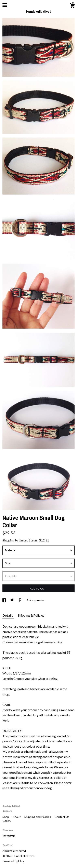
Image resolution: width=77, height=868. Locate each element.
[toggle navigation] (5, 5)
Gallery (7, 821)
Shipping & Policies (31, 615)
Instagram (9, 836)
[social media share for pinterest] (20, 600)
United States (28, 540)
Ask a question (36, 600)
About (17, 817)
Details (8, 615)
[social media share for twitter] (12, 600)
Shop (6, 817)
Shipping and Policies (38, 817)
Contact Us (62, 817)
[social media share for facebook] (4, 600)
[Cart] (72, 6)
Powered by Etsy (13, 861)
